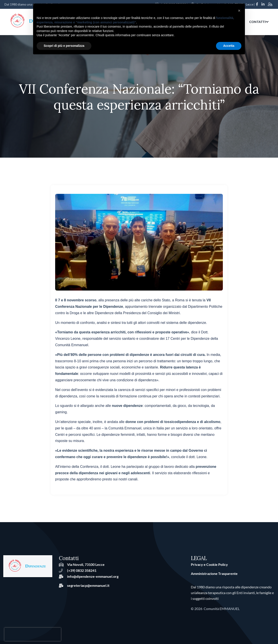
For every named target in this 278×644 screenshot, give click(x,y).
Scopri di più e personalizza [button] (64, 46)
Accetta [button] (229, 46)
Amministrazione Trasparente (214, 573)
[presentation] (33, 634)
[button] (239, 11)
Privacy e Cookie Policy (209, 564)
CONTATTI (259, 22)
